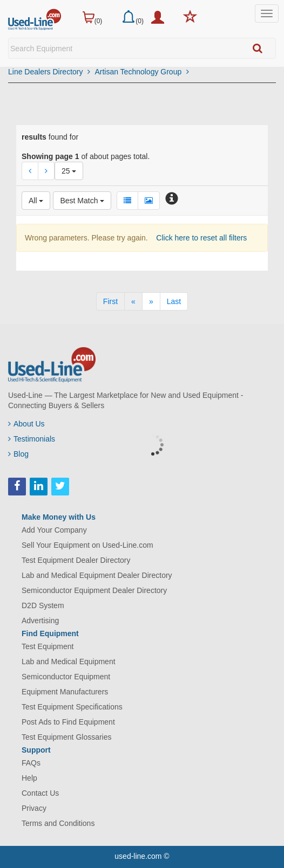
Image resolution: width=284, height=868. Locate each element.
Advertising (40, 621)
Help (29, 778)
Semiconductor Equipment (66, 677)
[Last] (174, 301)
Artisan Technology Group (142, 72)
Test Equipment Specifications (72, 707)
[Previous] (133, 301)
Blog (18, 454)
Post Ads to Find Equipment (68, 722)
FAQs (31, 763)
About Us (26, 424)
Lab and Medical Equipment (69, 662)
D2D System (43, 605)
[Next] (151, 301)
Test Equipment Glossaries (67, 737)
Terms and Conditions (58, 823)
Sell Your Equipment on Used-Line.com (87, 545)
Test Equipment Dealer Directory (76, 560)
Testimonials (32, 439)
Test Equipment (48, 646)
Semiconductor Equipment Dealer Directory (94, 590)
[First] (110, 301)
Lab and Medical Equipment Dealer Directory (97, 575)
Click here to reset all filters (200, 238)
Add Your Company (54, 530)
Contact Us (40, 793)
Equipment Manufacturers (65, 692)
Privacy (34, 808)
